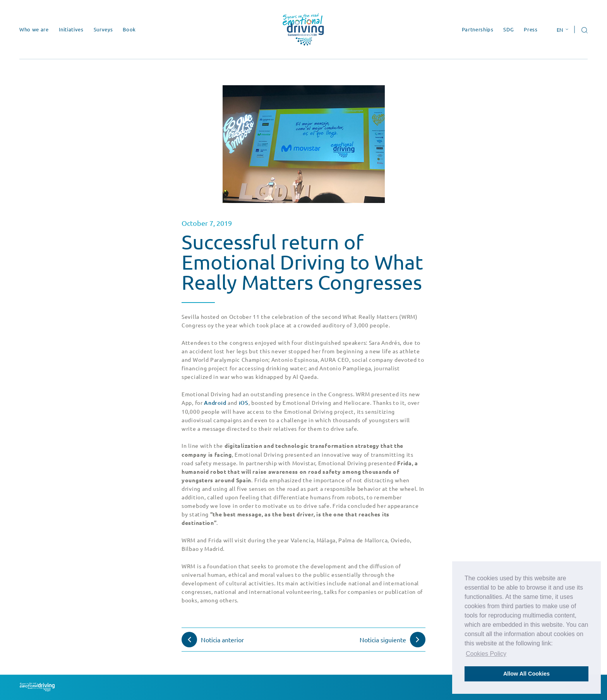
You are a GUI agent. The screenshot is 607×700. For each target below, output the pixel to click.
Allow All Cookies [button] (526, 674)
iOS (244, 403)
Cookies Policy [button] (486, 654)
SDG (508, 29)
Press (531, 29)
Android (215, 403)
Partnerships (478, 29)
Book (129, 29)
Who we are (34, 29)
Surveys (103, 29)
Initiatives (71, 29)
